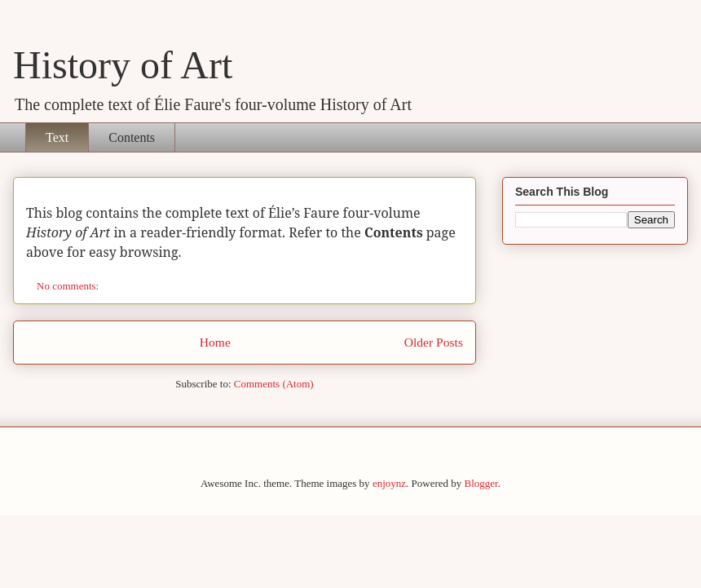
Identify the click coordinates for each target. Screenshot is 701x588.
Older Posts (434, 342)
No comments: (69, 286)
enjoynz (389, 483)
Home (215, 342)
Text (57, 137)
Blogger (481, 483)
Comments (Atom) (274, 384)
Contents (132, 137)
